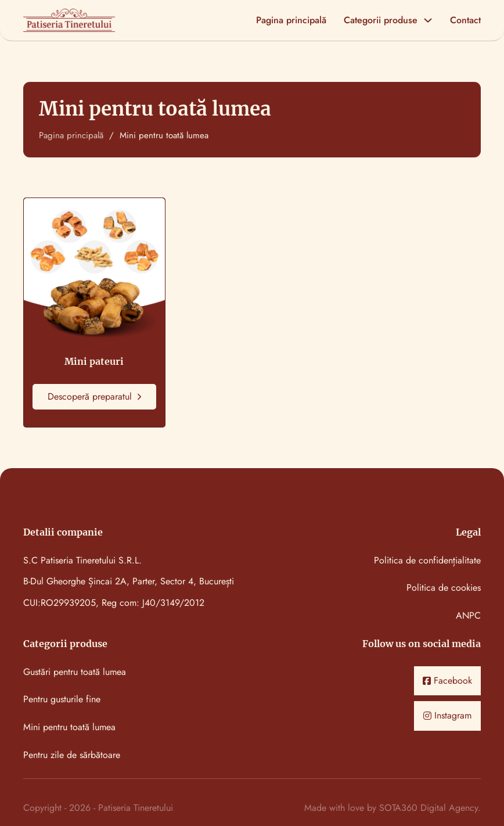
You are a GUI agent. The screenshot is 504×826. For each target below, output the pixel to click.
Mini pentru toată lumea (69, 728)
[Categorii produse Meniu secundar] (428, 20)
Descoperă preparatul (94, 396)
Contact (465, 21)
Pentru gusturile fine (62, 700)
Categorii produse (381, 21)
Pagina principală (291, 21)
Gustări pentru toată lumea (75, 672)
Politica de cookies (444, 588)
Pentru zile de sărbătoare (72, 755)
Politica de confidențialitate (427, 561)
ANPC (468, 616)
